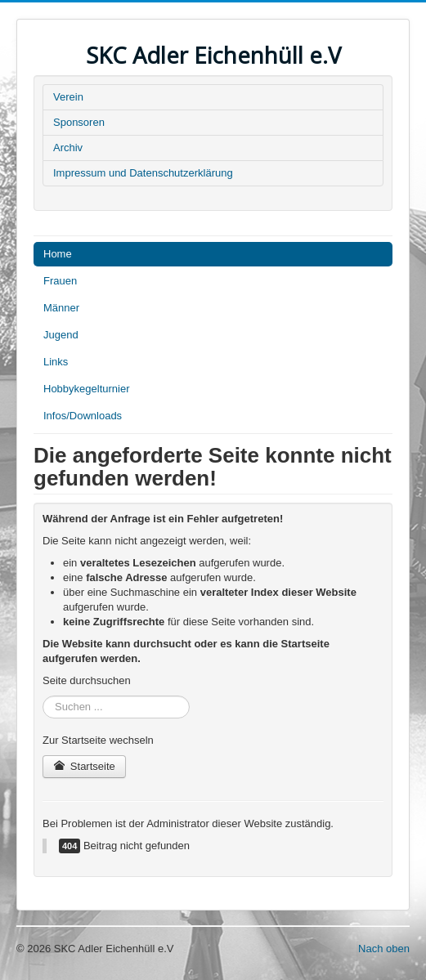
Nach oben (384, 949)
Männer (61, 308)
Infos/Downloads (83, 416)
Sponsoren (79, 122)
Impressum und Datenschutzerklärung (143, 173)
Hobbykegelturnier (87, 389)
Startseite (84, 766)
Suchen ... (43, 696)
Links (56, 362)
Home (58, 254)
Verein (68, 97)
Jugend (61, 335)
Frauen (60, 281)
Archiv (68, 148)
